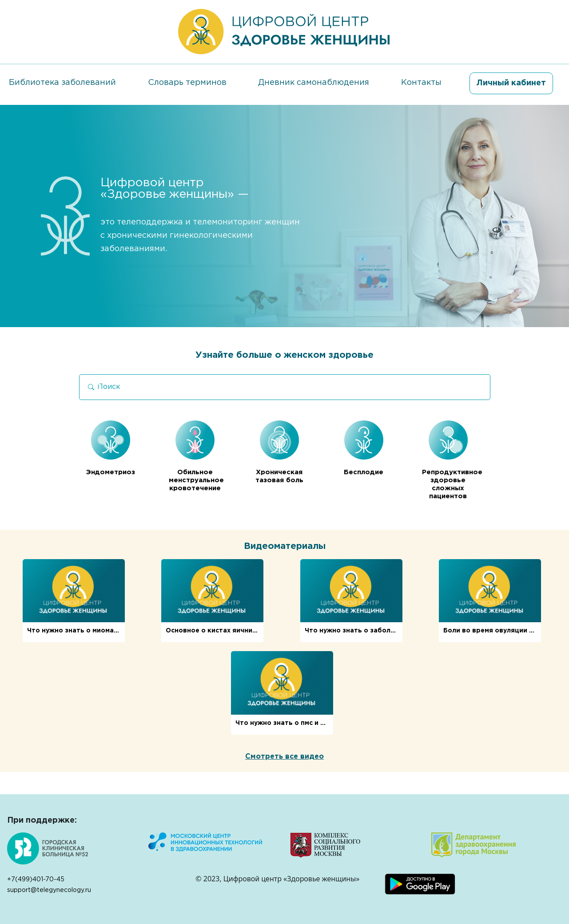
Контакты (421, 83)
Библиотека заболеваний (62, 83)
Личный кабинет (511, 83)
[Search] (285, 387)
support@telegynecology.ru (49, 890)
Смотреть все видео (284, 757)
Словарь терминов (187, 83)
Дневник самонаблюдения (314, 83)
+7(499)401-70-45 (36, 880)
